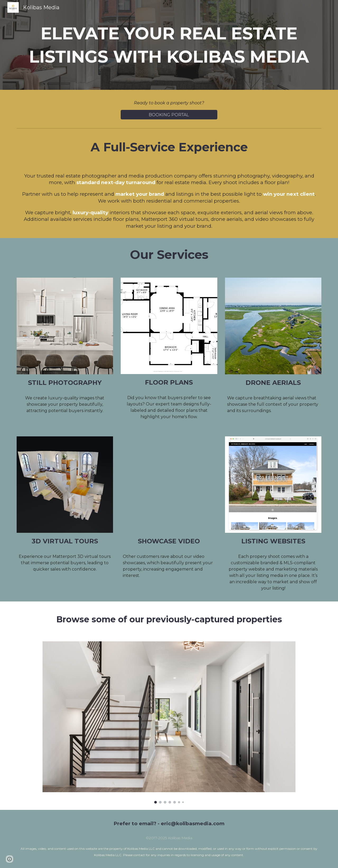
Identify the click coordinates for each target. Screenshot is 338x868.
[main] (169, 45)
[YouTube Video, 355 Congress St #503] (169, 485)
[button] (10, 859)
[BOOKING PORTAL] (169, 115)
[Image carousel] (169, 722)
